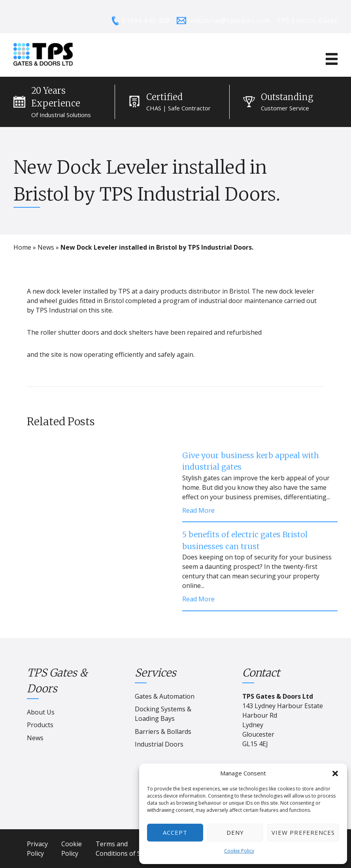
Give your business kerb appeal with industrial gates (251, 461)
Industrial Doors (159, 744)
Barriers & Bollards (163, 732)
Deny (235, 832)
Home (22, 247)
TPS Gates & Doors (57, 681)
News (46, 247)
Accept (175, 832)
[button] (335, 773)
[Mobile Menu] (332, 59)
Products (40, 725)
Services (156, 673)
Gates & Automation (165, 696)
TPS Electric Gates (307, 21)
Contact (261, 673)
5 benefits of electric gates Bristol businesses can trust (245, 540)
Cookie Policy (239, 851)
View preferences (303, 832)
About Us (41, 712)
